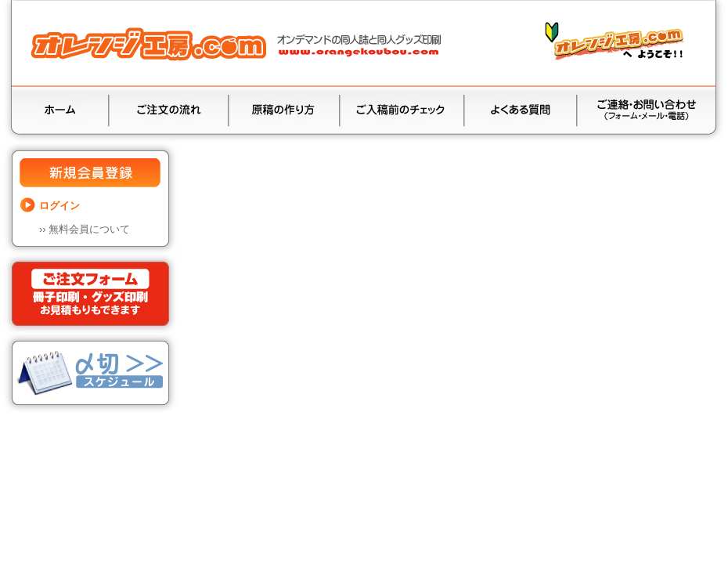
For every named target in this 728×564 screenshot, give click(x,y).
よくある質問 (521, 111)
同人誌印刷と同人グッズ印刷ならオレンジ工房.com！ (239, 43)
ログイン (59, 206)
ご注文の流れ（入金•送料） (169, 111)
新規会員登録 (90, 174)
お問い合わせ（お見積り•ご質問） (647, 111)
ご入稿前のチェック (402, 111)
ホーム (60, 111)
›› (85, 229)
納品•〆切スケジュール (90, 372)
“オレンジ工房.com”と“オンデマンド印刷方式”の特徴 (616, 46)
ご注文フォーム (90, 293)
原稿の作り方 (284, 111)
